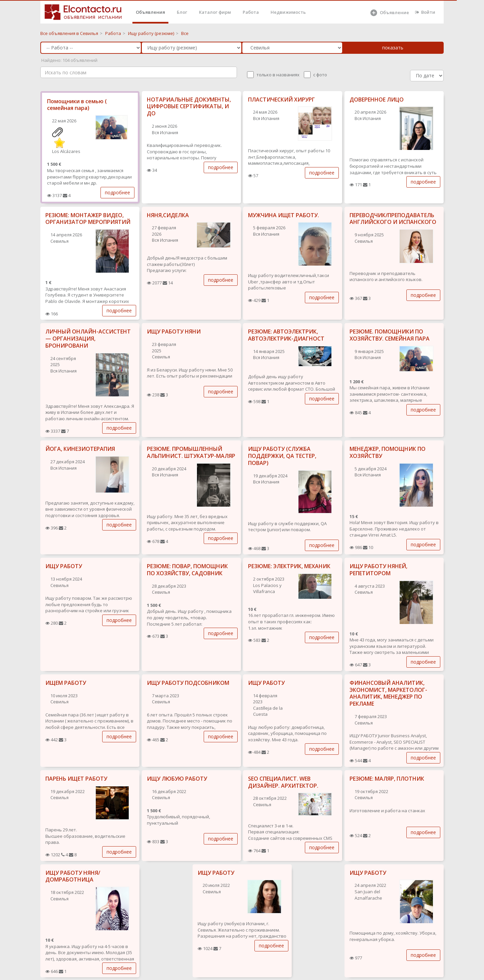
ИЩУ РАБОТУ (64, 566)
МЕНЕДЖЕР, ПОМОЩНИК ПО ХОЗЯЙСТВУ (388, 452)
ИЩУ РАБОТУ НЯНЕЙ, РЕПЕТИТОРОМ (378, 570)
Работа (251, 12)
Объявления (150, 12)
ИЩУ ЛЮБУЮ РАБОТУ (177, 779)
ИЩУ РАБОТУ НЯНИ (174, 331)
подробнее (117, 192)
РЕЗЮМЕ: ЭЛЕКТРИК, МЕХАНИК (289, 566)
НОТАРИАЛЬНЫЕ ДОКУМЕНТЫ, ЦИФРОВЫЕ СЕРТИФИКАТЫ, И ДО (189, 107)
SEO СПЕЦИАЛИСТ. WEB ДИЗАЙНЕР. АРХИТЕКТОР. (283, 782)
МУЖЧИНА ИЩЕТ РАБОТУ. (284, 215)
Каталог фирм (215, 12)
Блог (182, 12)
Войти (425, 12)
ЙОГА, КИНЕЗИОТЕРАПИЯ (80, 449)
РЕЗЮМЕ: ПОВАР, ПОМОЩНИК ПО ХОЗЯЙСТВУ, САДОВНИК (187, 570)
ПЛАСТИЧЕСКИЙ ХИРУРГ (281, 100)
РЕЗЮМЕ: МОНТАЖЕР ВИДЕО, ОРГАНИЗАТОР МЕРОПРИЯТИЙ (88, 219)
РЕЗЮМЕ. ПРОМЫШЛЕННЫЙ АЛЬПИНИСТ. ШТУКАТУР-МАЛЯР (191, 452)
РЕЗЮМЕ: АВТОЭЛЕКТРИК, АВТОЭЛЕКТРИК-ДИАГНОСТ (286, 335)
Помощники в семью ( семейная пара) (77, 105)
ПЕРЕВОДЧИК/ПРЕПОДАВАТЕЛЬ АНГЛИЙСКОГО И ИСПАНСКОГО (393, 219)
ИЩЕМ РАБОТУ (66, 683)
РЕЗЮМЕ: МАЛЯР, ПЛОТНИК (387, 779)
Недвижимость (288, 12)
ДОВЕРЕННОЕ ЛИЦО (377, 100)
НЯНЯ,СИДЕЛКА (168, 215)
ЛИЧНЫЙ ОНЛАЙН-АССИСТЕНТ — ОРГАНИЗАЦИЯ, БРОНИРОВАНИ (88, 339)
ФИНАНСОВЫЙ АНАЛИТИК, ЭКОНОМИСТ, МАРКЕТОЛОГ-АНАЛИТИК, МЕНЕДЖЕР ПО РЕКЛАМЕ (388, 693)
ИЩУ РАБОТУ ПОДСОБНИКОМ (188, 683)
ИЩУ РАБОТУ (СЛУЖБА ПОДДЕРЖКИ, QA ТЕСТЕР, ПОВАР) (282, 456)
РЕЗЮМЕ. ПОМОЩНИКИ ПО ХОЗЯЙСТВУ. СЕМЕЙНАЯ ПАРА (390, 335)
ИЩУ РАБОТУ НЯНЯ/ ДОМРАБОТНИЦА (73, 876)
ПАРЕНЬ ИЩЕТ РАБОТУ (76, 779)
